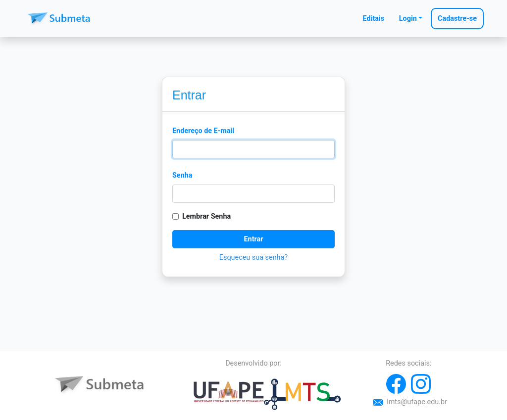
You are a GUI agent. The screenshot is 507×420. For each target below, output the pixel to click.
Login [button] (408, 19)
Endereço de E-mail (203, 131)
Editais (374, 19)
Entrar (253, 239)
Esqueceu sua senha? (253, 257)
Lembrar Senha (206, 216)
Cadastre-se (457, 19)
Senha (182, 175)
